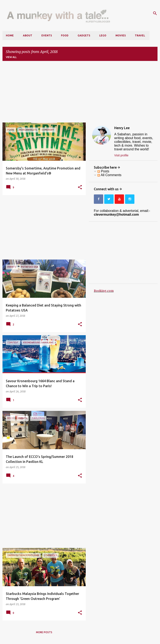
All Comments (109, 175)
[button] (80, 187)
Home (10, 35)
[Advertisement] (80, 93)
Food (65, 35)
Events (47, 35)
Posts (103, 171)
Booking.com (104, 291)
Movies (121, 35)
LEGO (103, 35)
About (28, 35)
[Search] (155, 13)
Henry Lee (122, 128)
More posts (44, 632)
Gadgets (84, 35)
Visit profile (121, 155)
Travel (140, 35)
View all (11, 57)
